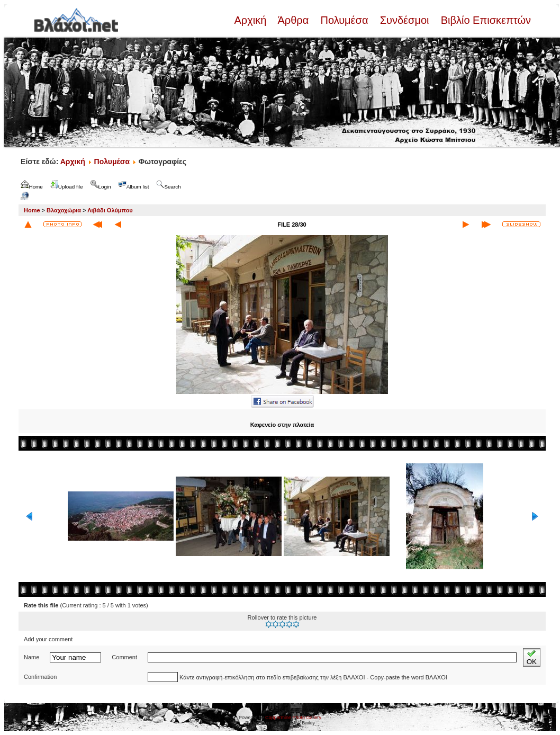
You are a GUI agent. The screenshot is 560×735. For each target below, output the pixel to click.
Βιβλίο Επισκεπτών (484, 20)
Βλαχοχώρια (64, 210)
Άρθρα (293, 20)
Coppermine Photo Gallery (293, 718)
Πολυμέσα (344, 20)
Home (32, 210)
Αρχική (251, 20)
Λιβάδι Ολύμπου (110, 210)
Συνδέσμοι (404, 20)
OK (532, 657)
